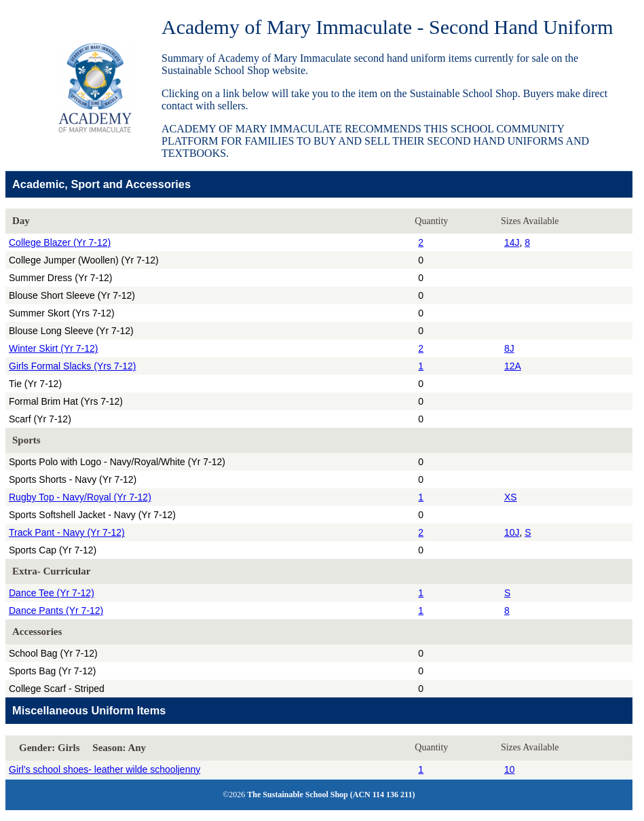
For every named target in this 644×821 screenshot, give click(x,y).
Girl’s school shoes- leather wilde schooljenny (105, 769)
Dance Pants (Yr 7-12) (56, 610)
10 (510, 769)
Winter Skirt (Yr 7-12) (53, 348)
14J (512, 242)
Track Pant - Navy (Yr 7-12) (67, 532)
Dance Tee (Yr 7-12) (52, 593)
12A (513, 366)
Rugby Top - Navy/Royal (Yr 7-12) (80, 497)
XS (511, 497)
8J (509, 348)
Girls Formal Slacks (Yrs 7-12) (72, 366)
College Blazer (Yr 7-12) (60, 242)
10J (512, 532)
